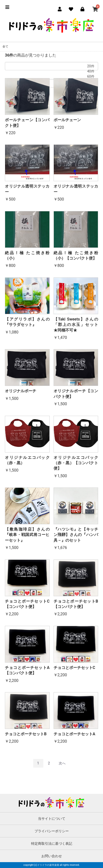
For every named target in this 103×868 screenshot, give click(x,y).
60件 (51, 77)
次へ (62, 763)
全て (5, 47)
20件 (51, 66)
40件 (51, 71)
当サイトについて (52, 819)
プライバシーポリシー (52, 831)
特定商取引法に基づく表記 (52, 844)
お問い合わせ (52, 856)
